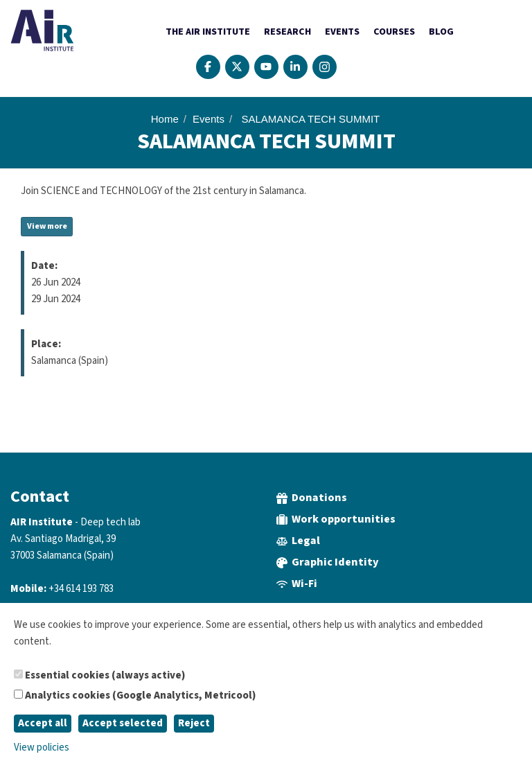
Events (342, 32)
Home (165, 119)
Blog (441, 32)
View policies (42, 747)
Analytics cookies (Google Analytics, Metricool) (135, 695)
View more (47, 226)
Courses (394, 32)
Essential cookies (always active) (99, 675)
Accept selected (123, 723)
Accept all (43, 723)
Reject (194, 723)
